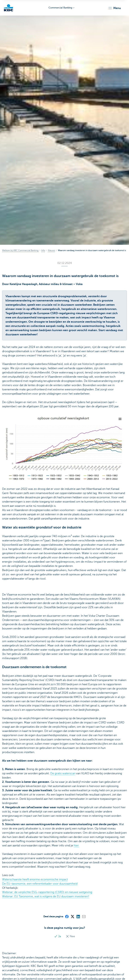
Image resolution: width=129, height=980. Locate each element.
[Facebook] (67, 916)
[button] (114, 8)
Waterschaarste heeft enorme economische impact (35, 879)
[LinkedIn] (78, 916)
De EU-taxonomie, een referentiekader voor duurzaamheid (40, 884)
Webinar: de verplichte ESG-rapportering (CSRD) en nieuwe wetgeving (47, 892)
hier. (76, 846)
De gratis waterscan (63, 773)
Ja (58, 936)
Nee (70, 936)
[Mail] (84, 916)
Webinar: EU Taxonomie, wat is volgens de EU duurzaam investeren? (46, 896)
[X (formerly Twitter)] (72, 916)
